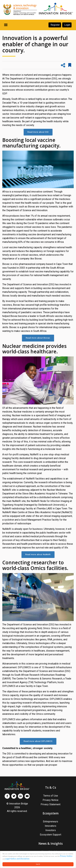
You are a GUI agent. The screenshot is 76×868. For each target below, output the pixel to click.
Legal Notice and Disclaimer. (18, 859)
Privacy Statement (51, 804)
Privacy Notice (66, 856)
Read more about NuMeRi (38, 555)
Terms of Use (51, 796)
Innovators (51, 826)
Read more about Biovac (38, 338)
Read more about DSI (38, 132)
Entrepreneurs (51, 822)
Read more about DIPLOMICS (38, 741)
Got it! (38, 864)
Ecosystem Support (51, 835)
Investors (51, 830)
